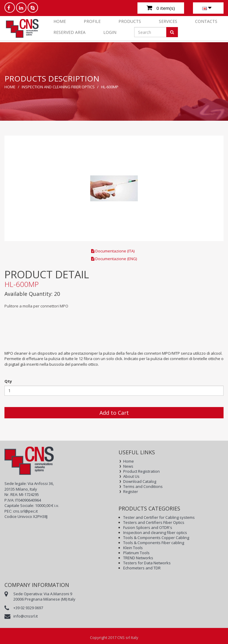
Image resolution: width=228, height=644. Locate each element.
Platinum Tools (136, 553)
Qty (8, 381)
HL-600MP (110, 87)
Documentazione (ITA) (113, 251)
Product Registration (141, 471)
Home (60, 21)
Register (131, 492)
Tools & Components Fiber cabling (154, 543)
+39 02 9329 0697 (28, 608)
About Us (131, 476)
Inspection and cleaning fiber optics (58, 87)
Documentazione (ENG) (114, 259)
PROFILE (92, 21)
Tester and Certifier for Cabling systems (159, 517)
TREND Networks (138, 558)
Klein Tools (133, 548)
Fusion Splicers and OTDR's (148, 528)
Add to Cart (114, 413)
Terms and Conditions (143, 487)
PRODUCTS (130, 21)
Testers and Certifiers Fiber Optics (154, 523)
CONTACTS (206, 21)
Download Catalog (140, 482)
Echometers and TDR (142, 568)
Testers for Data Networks (147, 563)
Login (110, 32)
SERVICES (168, 21)
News (128, 466)
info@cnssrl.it (26, 616)
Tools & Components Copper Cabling (156, 538)
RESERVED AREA (69, 32)
